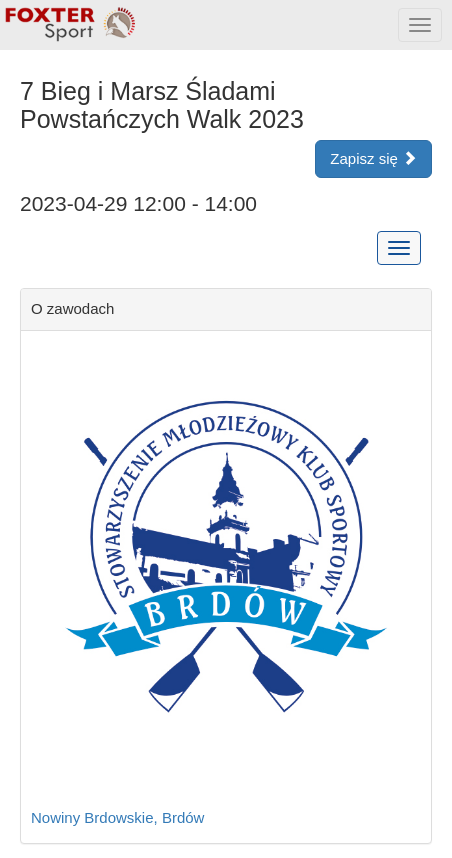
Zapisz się (373, 158)
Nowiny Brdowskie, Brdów (117, 817)
